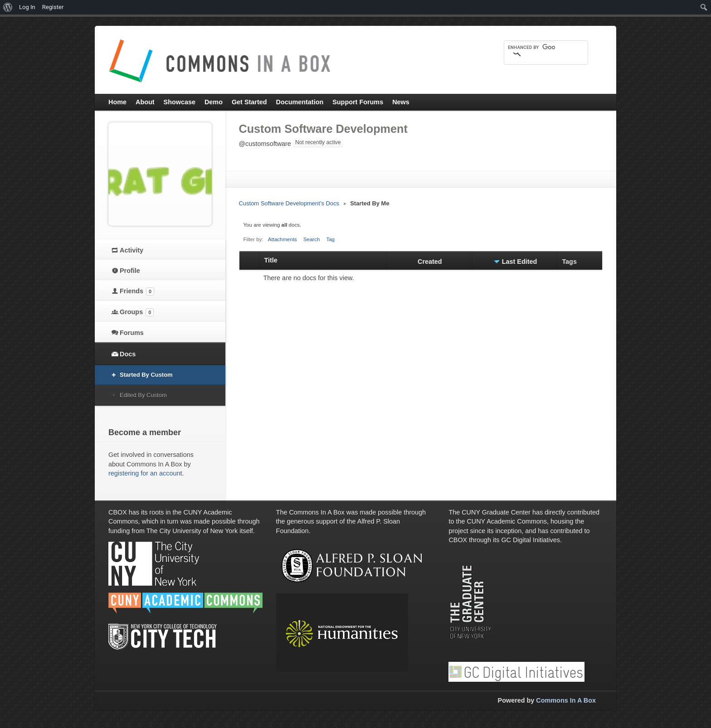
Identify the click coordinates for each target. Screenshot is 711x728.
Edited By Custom (143, 395)
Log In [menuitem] (27, 7)
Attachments (282, 239)
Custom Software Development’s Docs (289, 203)
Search (312, 239)
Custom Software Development (323, 129)
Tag (330, 239)
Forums (132, 333)
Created (430, 262)
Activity (131, 250)
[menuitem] (8, 7)
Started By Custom (146, 375)
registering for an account (145, 473)
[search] (531, 47)
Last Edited (520, 262)
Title (271, 260)
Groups (137, 312)
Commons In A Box (566, 700)
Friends (137, 291)
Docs (128, 354)
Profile (130, 271)
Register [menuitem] (53, 7)
